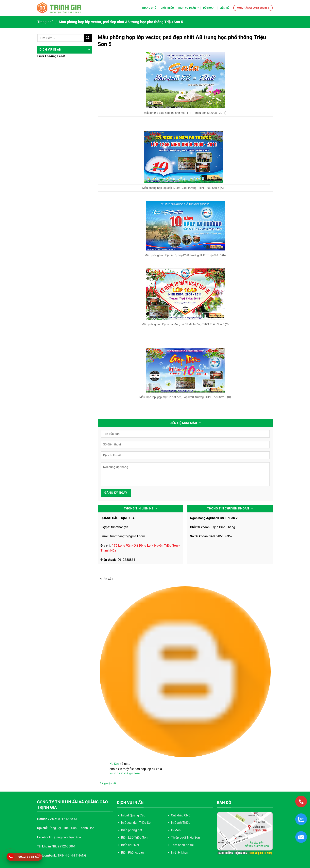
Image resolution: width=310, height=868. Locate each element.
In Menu (177, 830)
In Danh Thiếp (181, 823)
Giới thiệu (167, 8)
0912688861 (126, 560)
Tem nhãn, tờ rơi (182, 845)
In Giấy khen (180, 852)
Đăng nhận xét (108, 783)
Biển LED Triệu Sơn (134, 837)
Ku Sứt (114, 764)
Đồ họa (209, 8)
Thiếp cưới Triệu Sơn (185, 837)
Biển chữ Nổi (130, 845)
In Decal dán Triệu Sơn (137, 823)
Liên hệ (224, 8)
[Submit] (88, 38)
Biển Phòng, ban (132, 852)
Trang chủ (149, 8)
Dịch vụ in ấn (189, 8)
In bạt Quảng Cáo (133, 815)
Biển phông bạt (132, 830)
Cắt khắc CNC (181, 815)
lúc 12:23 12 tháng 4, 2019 (125, 773)
